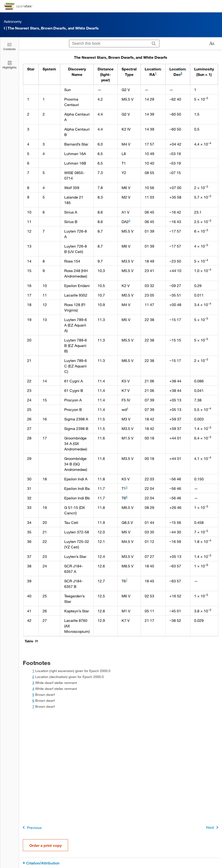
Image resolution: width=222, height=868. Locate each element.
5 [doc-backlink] (33, 695)
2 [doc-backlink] (33, 677)
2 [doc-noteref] (181, 73)
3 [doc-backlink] (33, 683)
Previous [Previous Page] (31, 827)
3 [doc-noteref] (130, 220)
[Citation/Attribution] (121, 863)
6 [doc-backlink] (33, 700)
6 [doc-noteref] (127, 497)
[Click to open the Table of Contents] (10, 46)
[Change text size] (212, 44)
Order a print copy (45, 845)
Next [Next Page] (213, 827)
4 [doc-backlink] (33, 689)
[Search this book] (109, 44)
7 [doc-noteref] (127, 580)
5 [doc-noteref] (127, 487)
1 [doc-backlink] (33, 671)
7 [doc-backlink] (33, 706)
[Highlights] (10, 65)
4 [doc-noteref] (127, 408)
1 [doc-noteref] (156, 73)
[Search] (154, 44)
